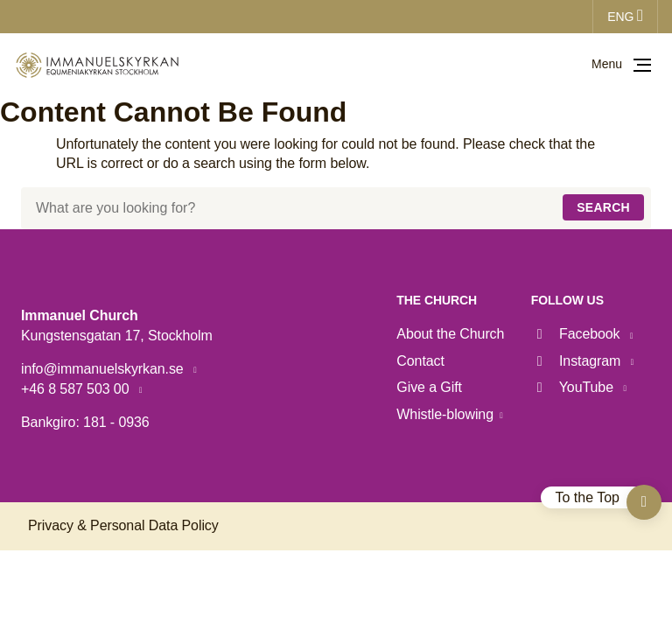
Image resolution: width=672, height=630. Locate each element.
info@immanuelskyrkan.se (104, 369)
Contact (420, 361)
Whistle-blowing (445, 414)
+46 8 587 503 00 (77, 389)
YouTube (574, 387)
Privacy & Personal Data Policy (123, 525)
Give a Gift (429, 387)
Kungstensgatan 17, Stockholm (117, 336)
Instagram (578, 361)
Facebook (577, 334)
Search (603, 207)
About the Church (450, 334)
